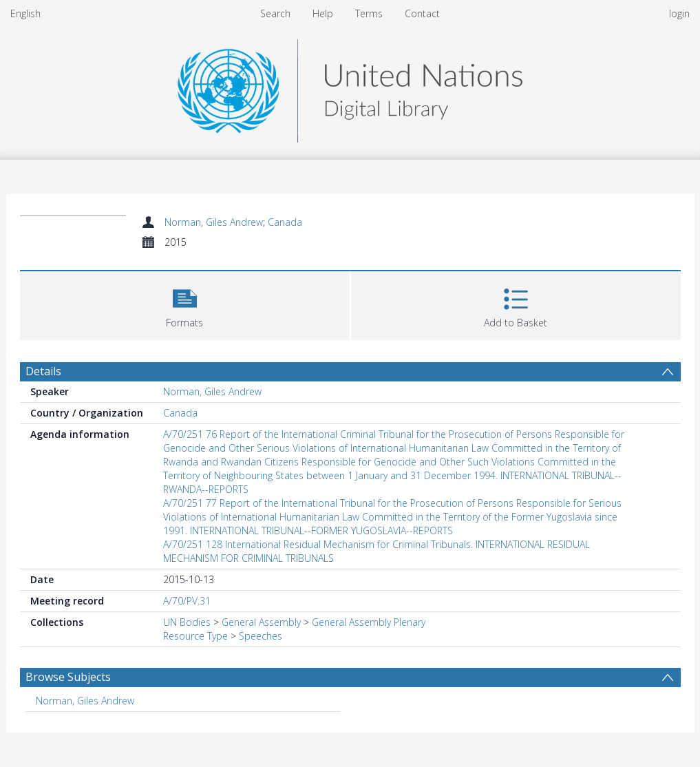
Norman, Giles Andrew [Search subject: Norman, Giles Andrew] (85, 701)
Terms (369, 13)
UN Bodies (187, 622)
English (25, 13)
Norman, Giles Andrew (214, 222)
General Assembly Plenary (369, 622)
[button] (185, 304)
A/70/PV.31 (187, 601)
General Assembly (261, 622)
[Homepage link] (350, 87)
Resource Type (195, 636)
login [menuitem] (679, 13)
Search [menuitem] (275, 13)
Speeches (261, 636)
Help (323, 13)
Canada (285, 222)
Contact (422, 13)
